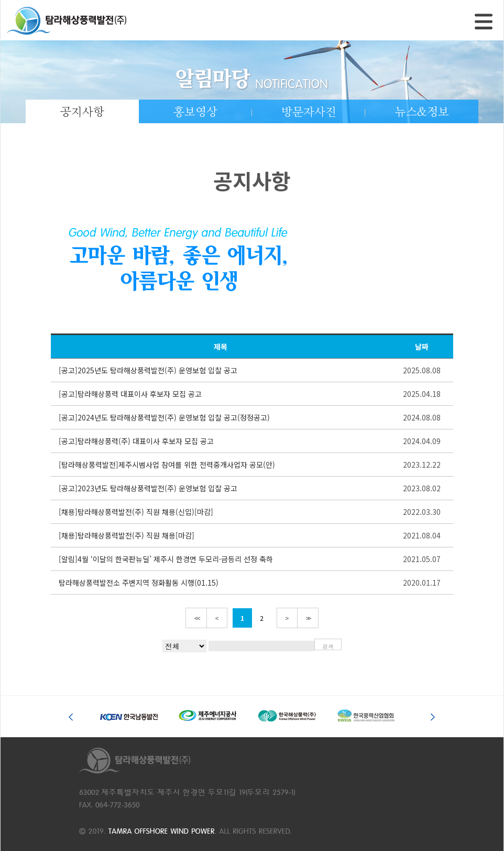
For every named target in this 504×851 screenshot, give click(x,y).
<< (196, 618)
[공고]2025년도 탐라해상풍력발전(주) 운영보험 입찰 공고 (148, 370)
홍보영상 (195, 112)
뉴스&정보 (422, 112)
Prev (73, 714)
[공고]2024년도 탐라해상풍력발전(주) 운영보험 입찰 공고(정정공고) (164, 417)
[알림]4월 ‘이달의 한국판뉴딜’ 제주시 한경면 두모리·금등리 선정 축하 (166, 559)
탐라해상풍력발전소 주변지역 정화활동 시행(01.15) (139, 583)
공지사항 (82, 112)
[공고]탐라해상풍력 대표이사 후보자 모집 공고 (130, 394)
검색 (328, 646)
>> (308, 618)
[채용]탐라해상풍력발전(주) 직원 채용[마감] (127, 535)
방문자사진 (309, 112)
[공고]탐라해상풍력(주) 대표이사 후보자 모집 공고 (136, 441)
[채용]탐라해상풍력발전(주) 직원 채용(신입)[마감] (136, 512)
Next (431, 714)
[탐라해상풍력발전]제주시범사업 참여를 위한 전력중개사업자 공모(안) (167, 465)
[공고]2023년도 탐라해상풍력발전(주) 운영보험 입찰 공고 (148, 488)
